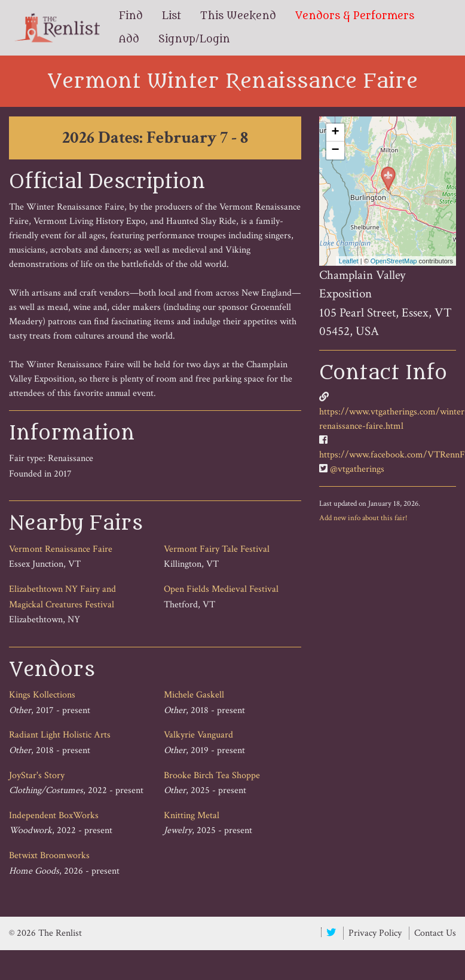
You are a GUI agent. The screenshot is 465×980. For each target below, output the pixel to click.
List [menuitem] (172, 16)
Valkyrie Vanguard (198, 735)
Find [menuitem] (131, 16)
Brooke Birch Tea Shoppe (212, 775)
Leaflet (349, 261)
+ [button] (336, 133)
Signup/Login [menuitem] (194, 39)
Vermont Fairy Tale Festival (217, 549)
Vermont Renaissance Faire (61, 549)
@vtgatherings (357, 469)
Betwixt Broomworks (49, 855)
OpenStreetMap (394, 261)
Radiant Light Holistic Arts (60, 735)
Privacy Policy (375, 933)
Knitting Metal (192, 815)
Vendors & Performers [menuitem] (355, 16)
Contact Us (435, 933)
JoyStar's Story (37, 775)
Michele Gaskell (194, 695)
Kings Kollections (42, 695)
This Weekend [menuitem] (238, 16)
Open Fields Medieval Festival (221, 589)
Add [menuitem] (129, 39)
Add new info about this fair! (363, 518)
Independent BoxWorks (54, 815)
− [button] (336, 150)
